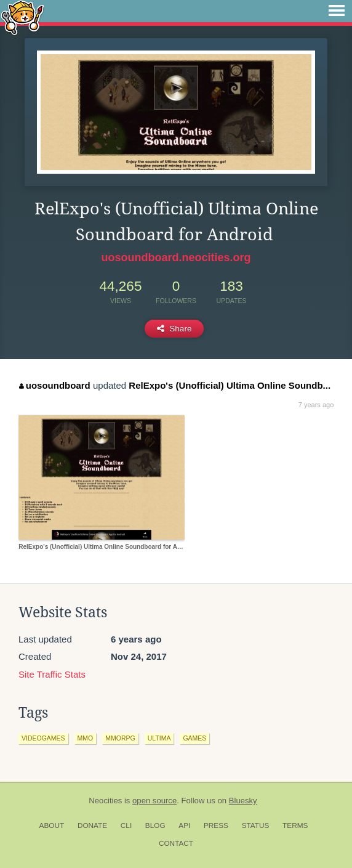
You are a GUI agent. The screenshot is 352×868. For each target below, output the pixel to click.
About (52, 825)
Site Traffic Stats (52, 674)
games (194, 738)
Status (256, 825)
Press (216, 825)
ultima (159, 738)
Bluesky (243, 801)
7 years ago (316, 405)
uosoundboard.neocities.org (176, 258)
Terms (295, 825)
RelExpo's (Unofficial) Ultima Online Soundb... (230, 385)
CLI (126, 825)
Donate (92, 825)
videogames (43, 738)
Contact (176, 843)
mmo (86, 738)
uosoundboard (55, 385)
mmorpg (120, 738)
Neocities (105, 801)
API (184, 825)
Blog (155, 825)
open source (154, 801)
